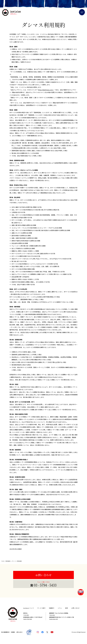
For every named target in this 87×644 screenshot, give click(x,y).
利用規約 (13, 632)
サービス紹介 (41, 608)
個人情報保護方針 (5, 632)
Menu (82, 12)
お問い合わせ (43, 575)
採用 (67, 608)
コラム (60, 608)
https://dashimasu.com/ (46, 90)
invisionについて (29, 608)
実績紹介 (52, 608)
